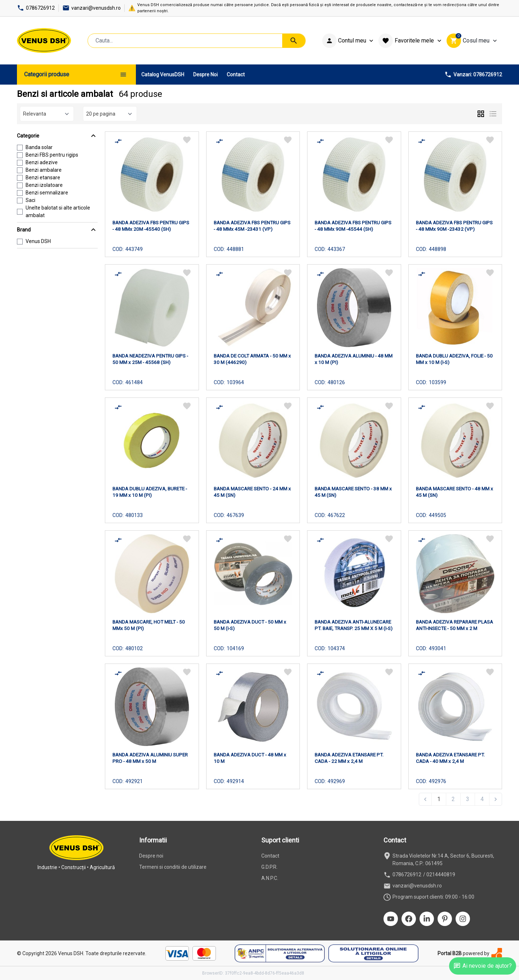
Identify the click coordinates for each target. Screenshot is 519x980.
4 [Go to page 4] (482, 799)
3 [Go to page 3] (468, 799)
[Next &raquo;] (496, 799)
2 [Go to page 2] (453, 799)
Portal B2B (450, 953)
